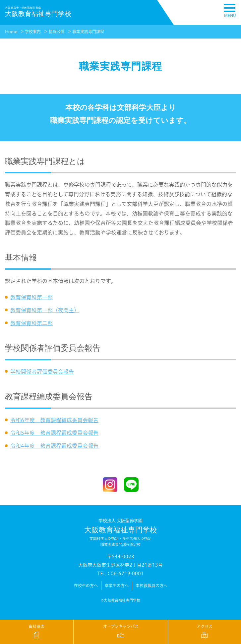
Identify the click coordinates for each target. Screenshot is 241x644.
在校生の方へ (86, 586)
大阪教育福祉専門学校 (120, 533)
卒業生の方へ (117, 586)
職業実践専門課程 (88, 32)
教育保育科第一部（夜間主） (45, 310)
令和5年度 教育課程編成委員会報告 (54, 433)
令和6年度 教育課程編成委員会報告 (54, 420)
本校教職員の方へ (151, 586)
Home (11, 32)
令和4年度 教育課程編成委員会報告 (54, 446)
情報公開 (57, 32)
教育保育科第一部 (31, 297)
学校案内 (33, 32)
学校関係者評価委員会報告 (42, 372)
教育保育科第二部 (31, 323)
